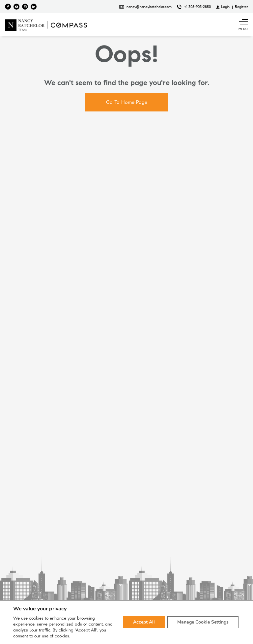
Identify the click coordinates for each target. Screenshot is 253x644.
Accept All (144, 622)
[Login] (223, 7)
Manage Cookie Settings (203, 622)
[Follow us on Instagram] (25, 7)
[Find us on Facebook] (8, 7)
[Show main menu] (243, 25)
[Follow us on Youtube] (16, 7)
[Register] (241, 7)
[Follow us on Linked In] (34, 7)
